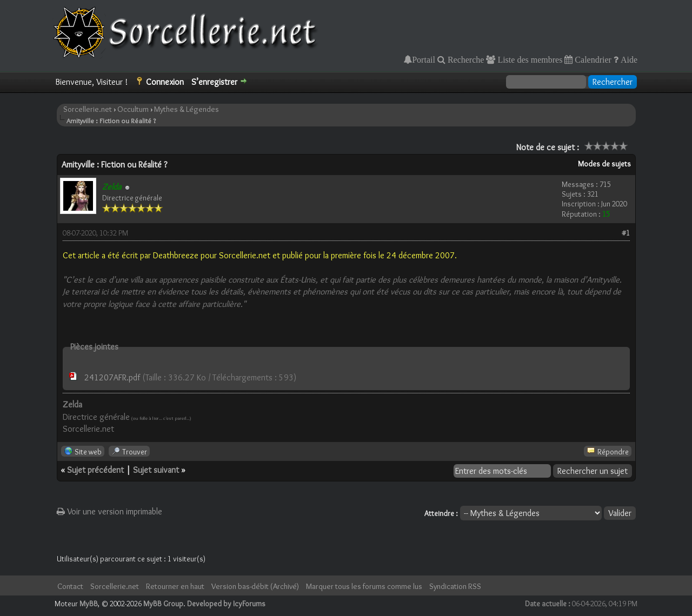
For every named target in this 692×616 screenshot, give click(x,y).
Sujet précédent (95, 470)
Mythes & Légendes (187, 109)
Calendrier (592, 59)
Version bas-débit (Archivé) (255, 586)
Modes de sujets (604, 164)
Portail (424, 59)
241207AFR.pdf (112, 377)
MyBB (89, 604)
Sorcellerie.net (88, 109)
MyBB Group (163, 604)
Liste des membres (529, 59)
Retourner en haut (175, 586)
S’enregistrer (214, 82)
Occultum (133, 109)
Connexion (165, 82)
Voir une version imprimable (109, 511)
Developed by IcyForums (226, 604)
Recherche (465, 59)
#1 (626, 233)
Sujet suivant (156, 470)
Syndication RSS (455, 586)
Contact (70, 586)
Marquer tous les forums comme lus (364, 586)
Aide (628, 59)
